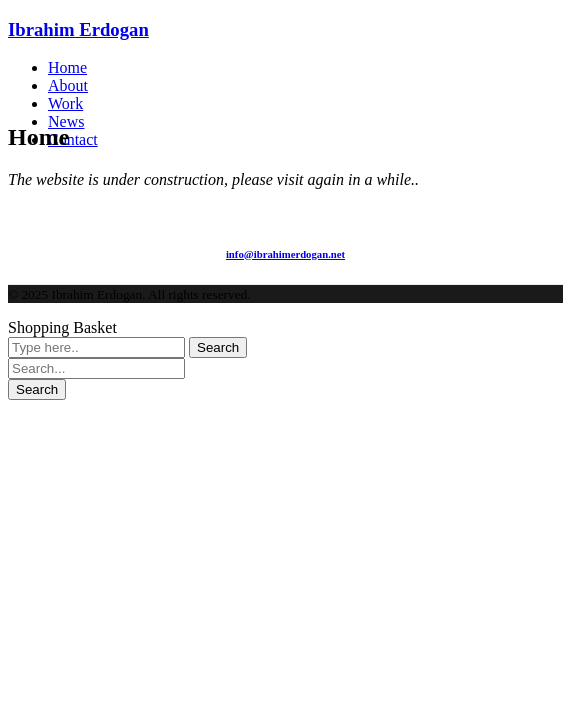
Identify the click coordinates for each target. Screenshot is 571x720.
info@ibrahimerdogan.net (285, 254)
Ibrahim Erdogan (78, 29)
